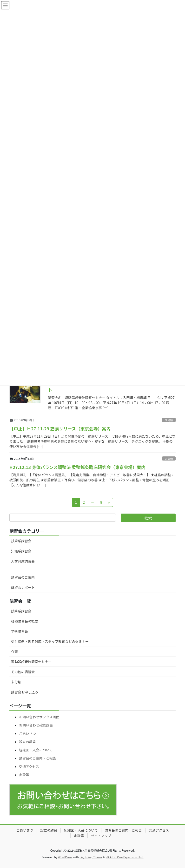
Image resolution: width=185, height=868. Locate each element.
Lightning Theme (91, 857)
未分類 (169, 420)
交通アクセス (29, 766)
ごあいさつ (27, 733)
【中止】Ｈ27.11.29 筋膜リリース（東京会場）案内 (60, 428)
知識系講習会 (21, 551)
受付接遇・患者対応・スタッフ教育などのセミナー (50, 641)
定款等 (24, 775)
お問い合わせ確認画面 (36, 725)
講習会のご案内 (23, 577)
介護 (14, 651)
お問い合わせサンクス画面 (39, 717)
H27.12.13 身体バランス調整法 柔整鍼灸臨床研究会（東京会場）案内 (77, 467)
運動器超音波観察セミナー (31, 662)
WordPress (65, 857)
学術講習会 (20, 631)
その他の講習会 (23, 672)
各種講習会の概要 (25, 621)
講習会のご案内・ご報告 (38, 758)
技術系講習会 (21, 541)
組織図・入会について (36, 750)
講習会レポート (23, 587)
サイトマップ (101, 836)
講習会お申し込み (25, 692)
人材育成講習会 (23, 561)
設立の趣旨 (27, 742)
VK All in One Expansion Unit (125, 857)
